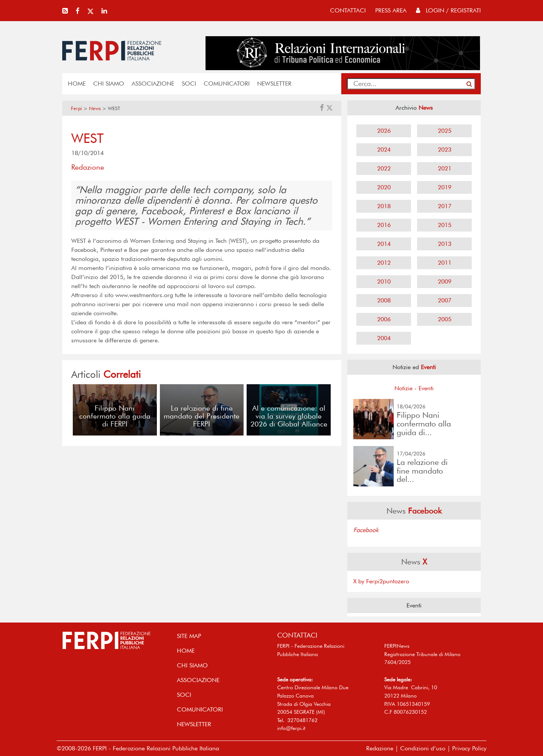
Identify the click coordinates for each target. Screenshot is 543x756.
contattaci (348, 10)
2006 (384, 319)
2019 (445, 187)
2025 (445, 131)
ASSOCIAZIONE (153, 84)
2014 (384, 244)
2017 (445, 206)
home (77, 84)
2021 (445, 168)
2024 (384, 150)
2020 (384, 187)
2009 (445, 281)
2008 (384, 300)
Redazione (380, 748)
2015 (445, 225)
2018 (384, 206)
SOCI (189, 84)
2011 (445, 263)
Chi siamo (109, 84)
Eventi (426, 388)
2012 (384, 263)
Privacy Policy (469, 748)
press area (391, 10)
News (95, 108)
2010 (384, 281)
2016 (384, 225)
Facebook (366, 530)
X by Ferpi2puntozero (381, 581)
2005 (445, 319)
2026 (384, 131)
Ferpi (76, 108)
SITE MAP (189, 636)
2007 (445, 300)
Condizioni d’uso (423, 748)
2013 (445, 244)
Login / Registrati (448, 10)
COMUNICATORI (227, 84)
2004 (384, 338)
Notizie (403, 388)
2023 (445, 150)
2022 (384, 168)
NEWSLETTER (274, 84)
